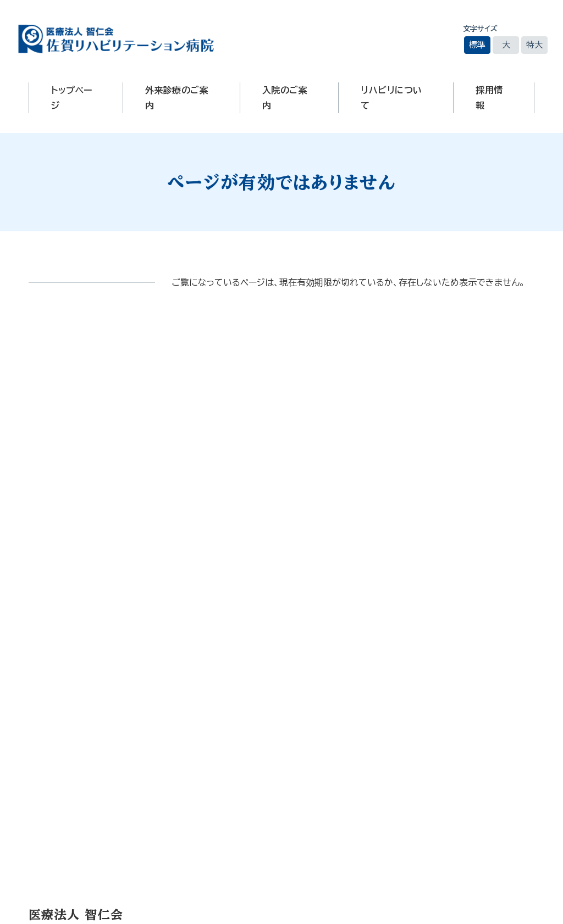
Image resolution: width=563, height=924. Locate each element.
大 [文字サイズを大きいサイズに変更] (506, 45)
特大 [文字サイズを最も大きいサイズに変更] (534, 45)
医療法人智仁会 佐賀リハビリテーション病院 (116, 39)
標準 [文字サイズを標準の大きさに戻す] (477, 45)
